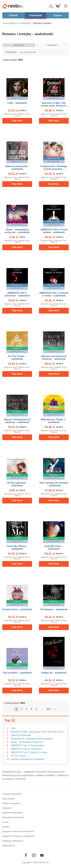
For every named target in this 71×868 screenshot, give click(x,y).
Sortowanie (19, 45)
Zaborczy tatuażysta (21, 735)
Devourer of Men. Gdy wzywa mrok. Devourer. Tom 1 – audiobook (54, 106)
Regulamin (7, 808)
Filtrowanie (52, 45)
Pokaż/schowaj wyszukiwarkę (51, 6)
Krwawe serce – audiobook (17, 609)
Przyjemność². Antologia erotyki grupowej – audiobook (54, 169)
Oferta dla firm (9, 846)
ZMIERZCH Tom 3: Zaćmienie (26, 749)
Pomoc (5, 822)
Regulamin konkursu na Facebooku (18, 831)
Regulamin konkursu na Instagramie (18, 836)
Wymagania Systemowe (13, 817)
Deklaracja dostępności (13, 841)
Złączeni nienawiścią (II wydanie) (27, 759)
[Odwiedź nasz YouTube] (42, 855)
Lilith (13, 728)
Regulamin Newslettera (13, 813)
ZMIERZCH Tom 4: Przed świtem (27, 745)
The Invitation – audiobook (17, 673)
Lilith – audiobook (17, 103)
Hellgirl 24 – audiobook (54, 673)
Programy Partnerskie (12, 794)
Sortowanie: (11, 52)
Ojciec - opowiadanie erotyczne (26, 742)
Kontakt (6, 827)
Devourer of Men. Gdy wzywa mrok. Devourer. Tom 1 (38, 732)
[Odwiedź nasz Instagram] (34, 855)
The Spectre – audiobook (54, 609)
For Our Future (18, 756)
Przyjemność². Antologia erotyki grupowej (32, 739)
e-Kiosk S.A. (44, 862)
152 (48, 709)
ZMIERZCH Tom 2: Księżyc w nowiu (29, 752)
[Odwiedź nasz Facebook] (26, 855)
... (42, 709)
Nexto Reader (8, 799)
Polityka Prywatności (11, 803)
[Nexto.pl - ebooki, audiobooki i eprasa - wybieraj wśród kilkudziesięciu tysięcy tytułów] (13, 6)
